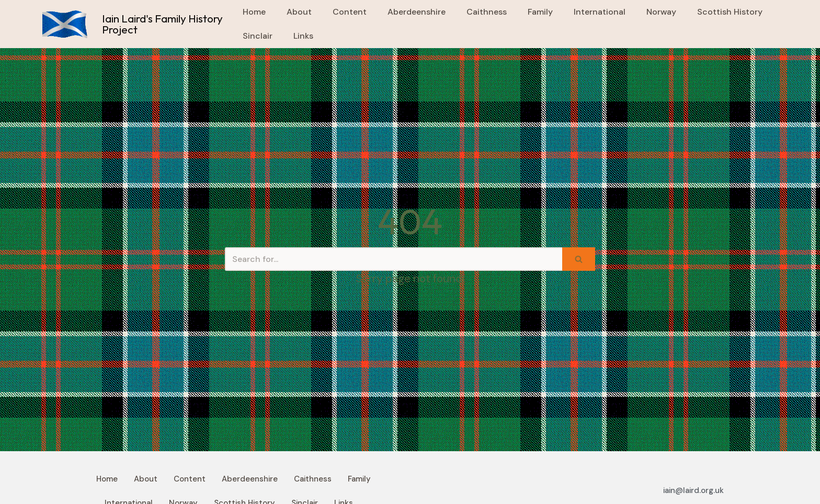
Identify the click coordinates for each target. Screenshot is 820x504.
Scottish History (730, 12)
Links (303, 36)
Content (350, 12)
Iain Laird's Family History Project (162, 24)
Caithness (487, 12)
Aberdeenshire (417, 12)
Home (254, 12)
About (299, 12)
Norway (661, 12)
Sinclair (258, 36)
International (600, 12)
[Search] (394, 259)
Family (540, 12)
